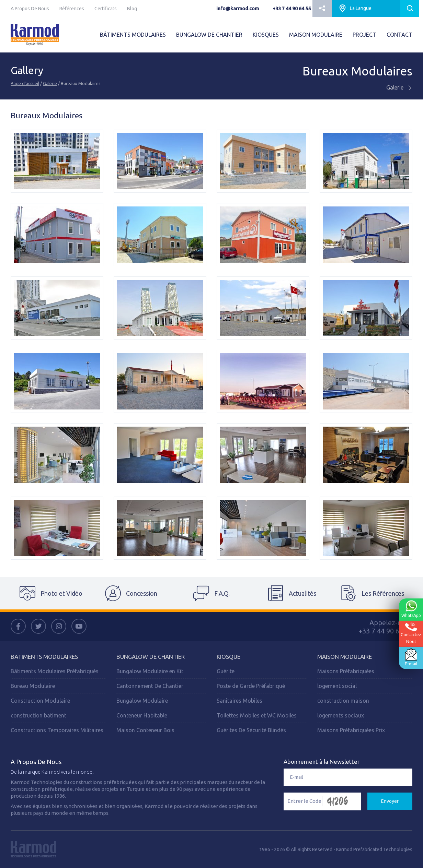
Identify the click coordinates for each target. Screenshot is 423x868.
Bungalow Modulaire (142, 701)
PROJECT (364, 35)
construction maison (343, 701)
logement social (337, 686)
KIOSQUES (266, 35)
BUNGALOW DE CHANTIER (209, 35)
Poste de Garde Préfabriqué (251, 686)
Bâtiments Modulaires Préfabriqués (55, 671)
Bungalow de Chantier (151, 657)
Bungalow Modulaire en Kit (150, 671)
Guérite (226, 671)
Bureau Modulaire (33, 686)
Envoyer (390, 801)
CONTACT (399, 35)
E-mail (411, 657)
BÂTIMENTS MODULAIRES (133, 35)
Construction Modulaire (40, 701)
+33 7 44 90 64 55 (292, 9)
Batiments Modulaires (44, 657)
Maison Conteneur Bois (145, 730)
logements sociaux (341, 715)
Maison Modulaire (345, 657)
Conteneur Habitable (142, 715)
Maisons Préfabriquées (346, 671)
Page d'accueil (25, 83)
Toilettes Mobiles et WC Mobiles (257, 715)
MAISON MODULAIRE (316, 35)
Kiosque (228, 657)
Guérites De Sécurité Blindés (251, 730)
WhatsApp (411, 609)
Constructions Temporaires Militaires (57, 730)
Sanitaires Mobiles (239, 701)
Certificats (106, 9)
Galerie (50, 83)
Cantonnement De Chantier (150, 686)
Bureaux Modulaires (357, 71)
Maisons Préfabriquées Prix (351, 730)
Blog (132, 9)
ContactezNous (411, 633)
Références (72, 9)
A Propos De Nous (30, 9)
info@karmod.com (238, 9)
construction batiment (38, 715)
